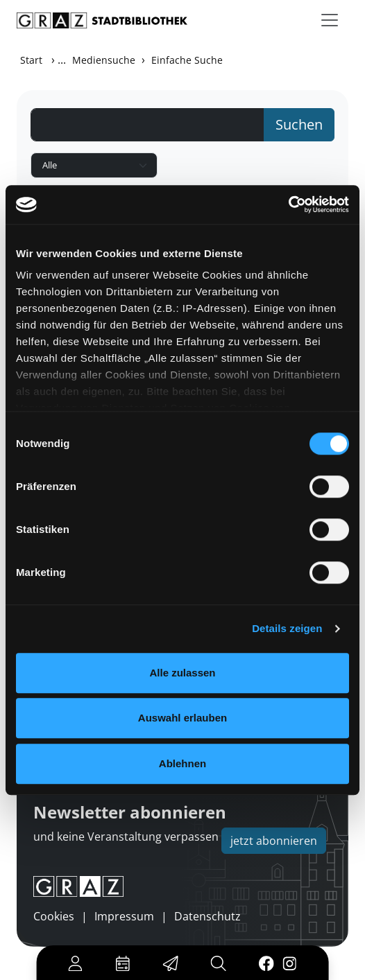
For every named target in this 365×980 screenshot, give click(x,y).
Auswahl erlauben (182, 718)
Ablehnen (182, 763)
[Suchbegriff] (147, 125)
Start (31, 60)
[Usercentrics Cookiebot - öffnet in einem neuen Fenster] (288, 204)
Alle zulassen (182, 673)
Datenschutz (207, 916)
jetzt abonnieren (274, 841)
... (62, 60)
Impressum (124, 916)
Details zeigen (287, 628)
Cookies (54, 916)
